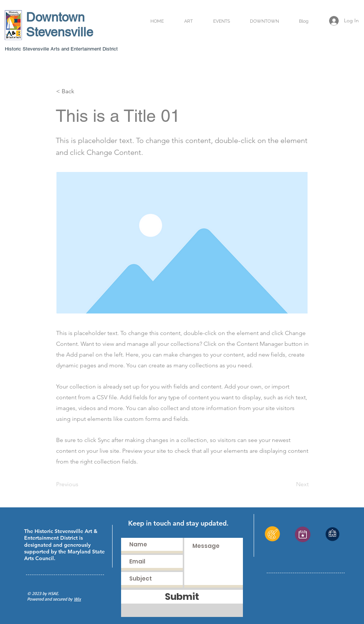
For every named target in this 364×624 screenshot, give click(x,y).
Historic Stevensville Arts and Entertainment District (61, 49)
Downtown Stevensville (60, 25)
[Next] (290, 484)
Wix (77, 599)
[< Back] (81, 91)
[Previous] (81, 484)
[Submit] (182, 597)
